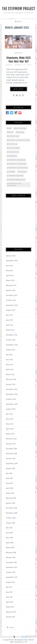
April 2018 (10, 543)
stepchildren (13, 148)
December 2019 (11, 449)
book (9, 128)
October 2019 (11, 459)
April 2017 (10, 602)
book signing (20, 128)
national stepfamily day (18, 140)
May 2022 (10, 325)
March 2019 (10, 493)
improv (10, 132)
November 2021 (12, 335)
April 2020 (10, 429)
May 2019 (9, 483)
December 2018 (11, 508)
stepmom (11, 172)
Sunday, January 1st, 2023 (18, 65)
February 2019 (11, 498)
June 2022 (10, 320)
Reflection (12, 144)
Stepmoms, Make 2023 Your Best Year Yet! (18, 60)
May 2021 (9, 365)
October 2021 (11, 340)
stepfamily (12, 156)
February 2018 (11, 553)
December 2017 (11, 562)
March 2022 (10, 330)
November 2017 (11, 567)
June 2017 (9, 592)
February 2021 (11, 379)
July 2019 (9, 473)
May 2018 (9, 538)
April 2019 (10, 488)
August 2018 (10, 523)
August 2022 (11, 310)
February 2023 (11, 285)
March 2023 (10, 280)
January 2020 (11, 444)
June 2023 (9, 266)
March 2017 (10, 607)
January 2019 (11, 503)
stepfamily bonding (16, 160)
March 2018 (10, 548)
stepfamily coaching (17, 164)
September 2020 (12, 404)
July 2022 (9, 315)
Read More (19, 89)
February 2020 (11, 439)
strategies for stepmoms (14, 185)
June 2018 (9, 533)
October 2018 (11, 518)
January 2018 (11, 557)
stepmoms (22, 172)
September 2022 (12, 305)
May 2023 (9, 271)
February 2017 (11, 612)
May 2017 (9, 597)
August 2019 (10, 468)
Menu (19, 22)
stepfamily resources (17, 168)
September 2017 (12, 577)
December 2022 (12, 295)
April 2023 (10, 276)
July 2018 (9, 528)
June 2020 (10, 419)
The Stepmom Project (19, 9)
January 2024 (11, 256)
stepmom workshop (16, 180)
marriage (20, 132)
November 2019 (11, 454)
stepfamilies (13, 152)
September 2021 (12, 345)
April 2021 (10, 370)
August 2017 (10, 582)
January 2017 (10, 617)
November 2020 (12, 394)
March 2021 (10, 374)
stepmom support (15, 176)
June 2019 (9, 478)
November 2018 (12, 513)
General (19, 53)
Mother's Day (13, 136)
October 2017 (11, 572)
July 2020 (9, 414)
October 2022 (11, 300)
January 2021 (11, 384)
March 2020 (10, 434)
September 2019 (12, 464)
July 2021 (9, 355)
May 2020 (10, 424)
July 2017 (9, 587)
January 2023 (11, 290)
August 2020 (11, 409)
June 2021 (9, 360)
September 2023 (12, 261)
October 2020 (11, 399)
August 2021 (10, 350)
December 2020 (12, 389)
